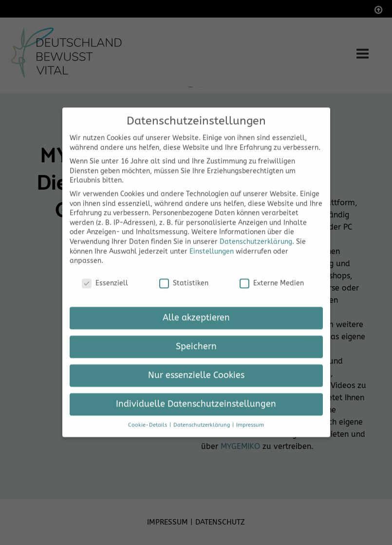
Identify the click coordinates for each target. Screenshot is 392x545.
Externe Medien (272, 274)
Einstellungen (212, 242)
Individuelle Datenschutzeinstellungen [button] (196, 395)
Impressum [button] (250, 416)
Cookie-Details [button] (148, 416)
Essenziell (105, 274)
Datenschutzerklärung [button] (202, 416)
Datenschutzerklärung (256, 232)
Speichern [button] (196, 337)
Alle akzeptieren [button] (196, 308)
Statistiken (184, 274)
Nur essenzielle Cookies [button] (196, 366)
